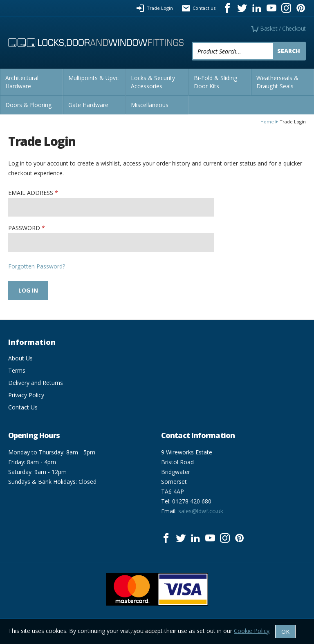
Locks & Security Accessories (153, 82)
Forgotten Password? (37, 266)
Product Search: (192, 42)
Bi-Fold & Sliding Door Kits (215, 82)
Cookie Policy (252, 631)
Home (267, 122)
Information (32, 342)
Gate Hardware (88, 105)
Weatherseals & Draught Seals (277, 82)
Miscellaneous (150, 105)
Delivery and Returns (36, 383)
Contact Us (23, 407)
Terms (17, 370)
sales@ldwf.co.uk (201, 511)
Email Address (31, 193)
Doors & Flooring (28, 105)
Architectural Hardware (22, 82)
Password (24, 228)
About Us (20, 358)
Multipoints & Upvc (93, 78)
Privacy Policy (26, 395)
